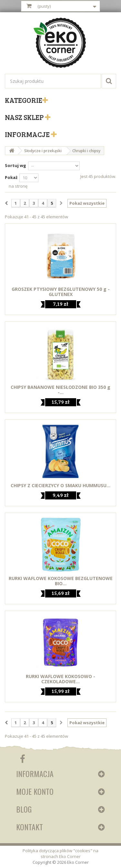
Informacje (28, 134)
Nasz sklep (25, 117)
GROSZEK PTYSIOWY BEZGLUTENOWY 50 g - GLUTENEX (61, 292)
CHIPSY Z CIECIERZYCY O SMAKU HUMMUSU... (60, 486)
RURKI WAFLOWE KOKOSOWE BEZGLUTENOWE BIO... (61, 581)
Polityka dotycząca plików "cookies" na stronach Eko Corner (60, 853)
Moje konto (35, 791)
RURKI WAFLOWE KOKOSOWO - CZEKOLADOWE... (60, 679)
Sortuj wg (15, 165)
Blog (24, 809)
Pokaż (11, 177)
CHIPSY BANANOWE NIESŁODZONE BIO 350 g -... (60, 390)
